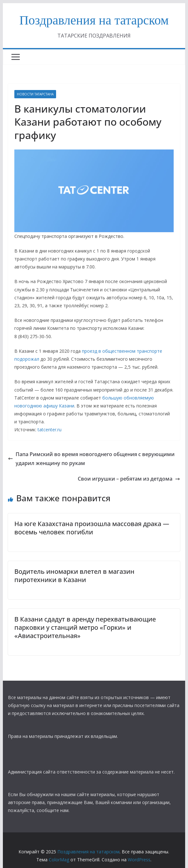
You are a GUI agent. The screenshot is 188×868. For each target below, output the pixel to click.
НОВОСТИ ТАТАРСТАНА (35, 94)
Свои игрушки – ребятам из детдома (129, 479)
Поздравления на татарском (94, 20)
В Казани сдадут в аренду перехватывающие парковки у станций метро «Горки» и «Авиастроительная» (85, 627)
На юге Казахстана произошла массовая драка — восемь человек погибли (92, 528)
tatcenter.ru (50, 430)
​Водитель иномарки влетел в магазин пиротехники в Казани (74, 576)
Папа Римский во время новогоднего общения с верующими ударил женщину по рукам (91, 459)
